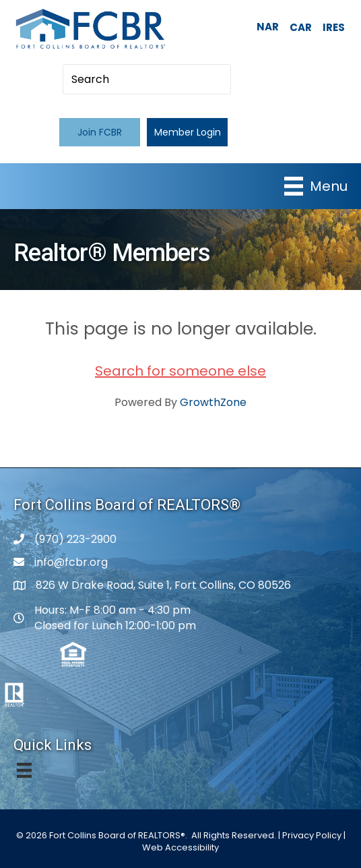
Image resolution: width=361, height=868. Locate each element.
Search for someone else (180, 371)
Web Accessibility (180, 847)
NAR (268, 27)
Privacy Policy (312, 835)
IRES (334, 27)
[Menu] (316, 186)
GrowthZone (213, 402)
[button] (100, 132)
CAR (301, 27)
